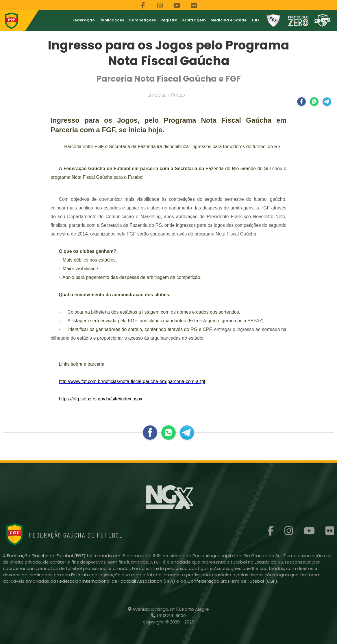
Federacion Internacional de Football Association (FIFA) (117, 581)
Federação (84, 20)
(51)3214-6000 (171, 616)
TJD (255, 20)
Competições (142, 20)
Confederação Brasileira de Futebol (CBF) (232, 581)
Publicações (112, 20)
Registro (169, 20)
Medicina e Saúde (228, 20)
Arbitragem (194, 20)
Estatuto (80, 575)
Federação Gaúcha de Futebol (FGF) (47, 556)
